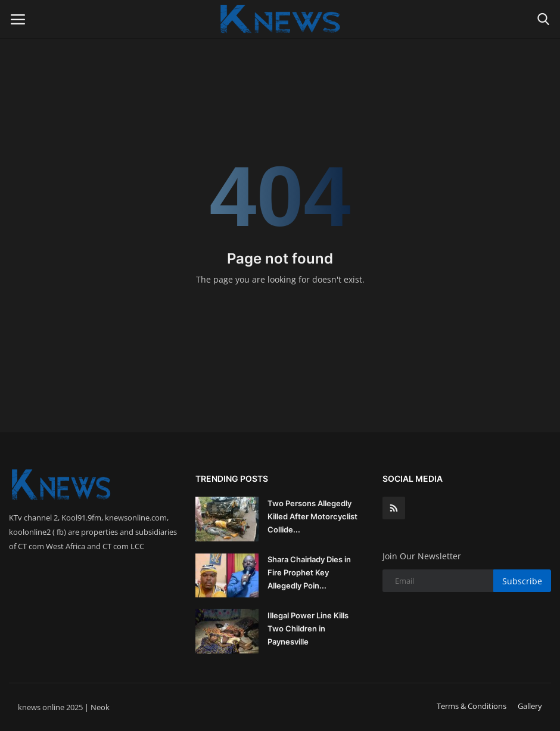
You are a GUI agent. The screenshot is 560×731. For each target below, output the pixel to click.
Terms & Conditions (472, 706)
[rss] (394, 508)
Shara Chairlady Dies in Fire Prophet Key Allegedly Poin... (309, 572)
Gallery (530, 706)
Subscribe (522, 581)
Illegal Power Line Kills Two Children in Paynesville (308, 628)
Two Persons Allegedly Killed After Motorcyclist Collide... (312, 516)
